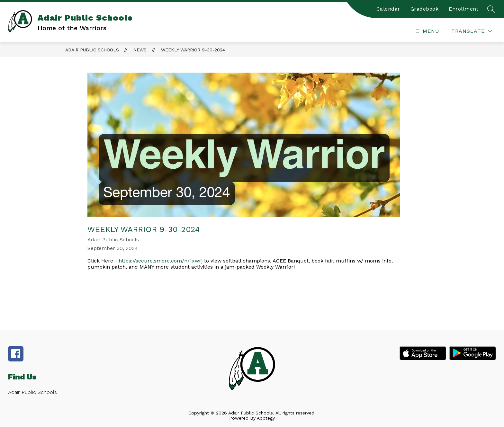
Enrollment (464, 9)
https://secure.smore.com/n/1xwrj (161, 261)
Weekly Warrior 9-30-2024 (193, 50)
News (140, 50)
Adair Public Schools (92, 50)
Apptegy (266, 418)
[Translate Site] (472, 31)
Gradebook (425, 9)
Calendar (388, 9)
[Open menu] (427, 31)
